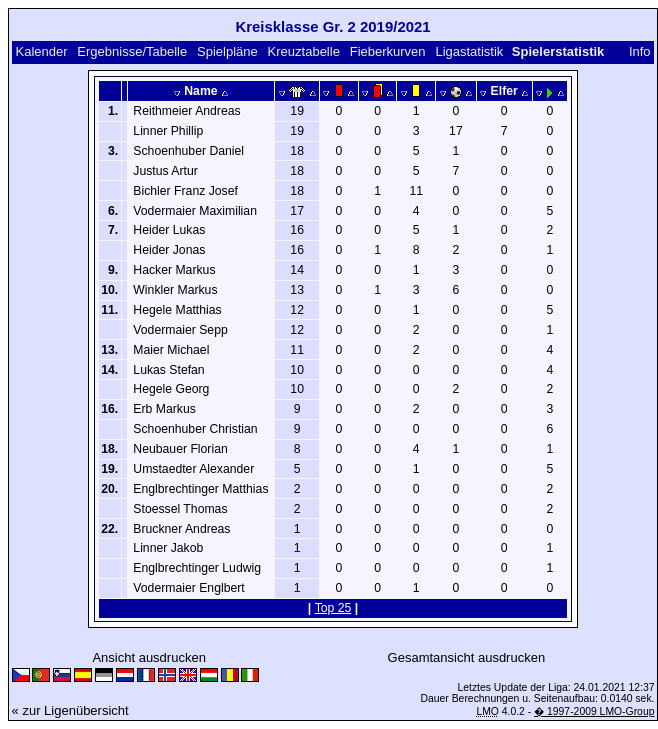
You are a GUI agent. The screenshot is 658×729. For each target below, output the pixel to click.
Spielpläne (227, 51)
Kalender (41, 51)
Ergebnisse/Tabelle (132, 51)
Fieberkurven (388, 51)
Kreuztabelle (304, 51)
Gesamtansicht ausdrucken (467, 657)
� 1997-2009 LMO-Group (594, 711)
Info (640, 51)
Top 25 (333, 608)
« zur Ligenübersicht (70, 710)
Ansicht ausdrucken (148, 657)
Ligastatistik (469, 51)
